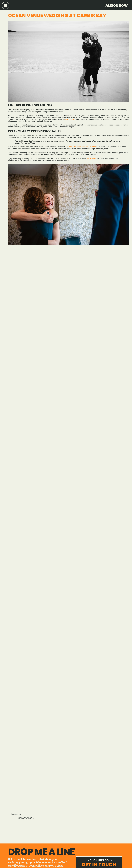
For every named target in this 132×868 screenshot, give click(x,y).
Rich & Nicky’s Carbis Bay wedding (82, 147)
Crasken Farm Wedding (19, 831)
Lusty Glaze (70, 119)
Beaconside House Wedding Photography (112, 831)
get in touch (92, 158)
